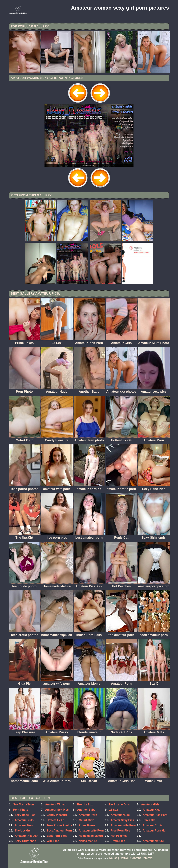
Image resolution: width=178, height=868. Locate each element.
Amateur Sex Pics (57, 810)
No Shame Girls (120, 804)
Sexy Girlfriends (25, 841)
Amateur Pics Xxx (27, 836)
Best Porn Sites (57, 836)
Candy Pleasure (57, 815)
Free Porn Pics (120, 831)
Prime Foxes (87, 825)
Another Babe (86, 810)
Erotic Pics (118, 841)
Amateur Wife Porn (91, 831)
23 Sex (114, 810)
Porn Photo (21, 810)
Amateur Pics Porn (155, 815)
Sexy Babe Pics (25, 815)
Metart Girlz (86, 820)
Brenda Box (85, 804)
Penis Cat (149, 820)
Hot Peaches (119, 836)
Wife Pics (53, 841)
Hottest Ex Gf (56, 820)
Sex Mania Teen (24, 804)
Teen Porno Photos (59, 825)
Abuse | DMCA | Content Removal (131, 858)
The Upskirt (22, 831)
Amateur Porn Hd (154, 831)
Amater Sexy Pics (122, 820)
